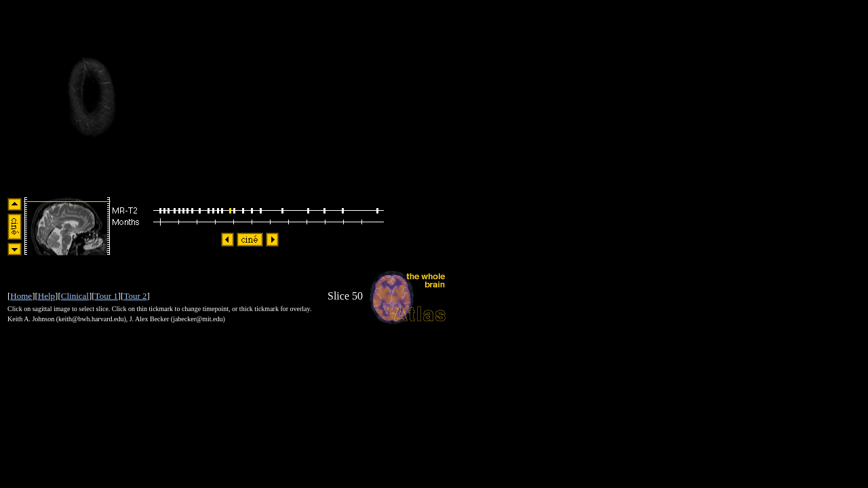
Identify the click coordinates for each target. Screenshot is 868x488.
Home (21, 296)
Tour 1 (106, 296)
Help (46, 296)
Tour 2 (135, 296)
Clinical (75, 296)
